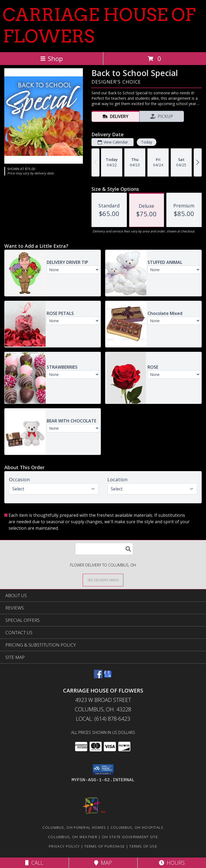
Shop (51, 58)
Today (147, 142)
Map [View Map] (103, 863)
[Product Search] (104, 549)
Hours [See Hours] (172, 863)
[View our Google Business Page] (108, 677)
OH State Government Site (130, 837)
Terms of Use (143, 846)
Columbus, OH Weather (73, 837)
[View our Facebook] (98, 677)
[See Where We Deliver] (103, 580)
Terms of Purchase (104, 846)
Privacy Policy (64, 846)
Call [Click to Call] (34, 863)
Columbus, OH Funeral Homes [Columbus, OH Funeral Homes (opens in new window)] (74, 827)
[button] (103, 770)
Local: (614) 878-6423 (103, 719)
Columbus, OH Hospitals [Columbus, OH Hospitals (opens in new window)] (137, 827)
